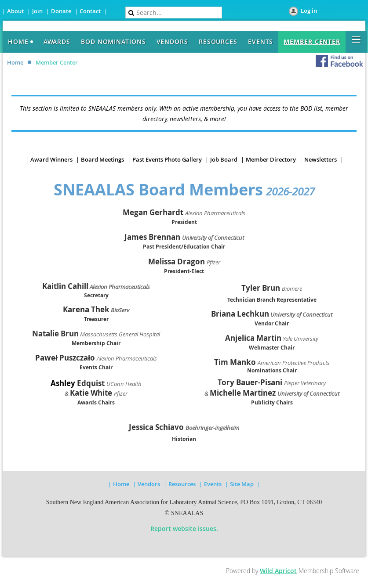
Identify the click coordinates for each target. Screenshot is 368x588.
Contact (90, 11)
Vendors (149, 484)
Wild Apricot (278, 571)
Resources (182, 484)
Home (15, 62)
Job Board (224, 159)
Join (37, 11)
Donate (61, 11)
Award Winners (51, 159)
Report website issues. (184, 528)
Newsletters (321, 159)
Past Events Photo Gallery (167, 159)
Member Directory (271, 159)
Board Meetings (102, 159)
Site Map (242, 484)
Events (213, 484)
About (15, 11)
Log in (309, 11)
